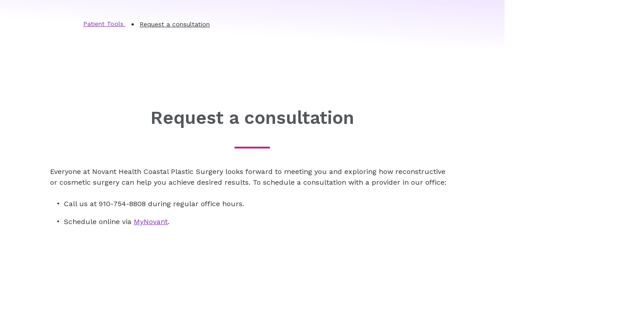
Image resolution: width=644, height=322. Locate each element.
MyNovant (151, 222)
